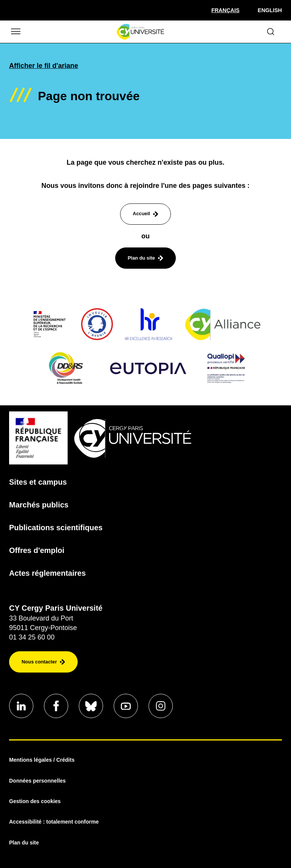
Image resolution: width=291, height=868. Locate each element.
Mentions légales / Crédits (42, 760)
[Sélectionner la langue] (225, 10)
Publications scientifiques (56, 528)
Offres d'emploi (37, 550)
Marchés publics (39, 505)
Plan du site (24, 843)
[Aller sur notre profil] (21, 706)
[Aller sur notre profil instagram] (161, 706)
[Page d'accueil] (140, 32)
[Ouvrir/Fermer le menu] (15, 32)
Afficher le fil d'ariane (44, 66)
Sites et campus (38, 482)
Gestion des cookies (35, 801)
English (270, 10)
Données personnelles (37, 781)
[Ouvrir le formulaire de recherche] (271, 32)
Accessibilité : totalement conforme (54, 822)
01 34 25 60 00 (32, 637)
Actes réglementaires (47, 573)
